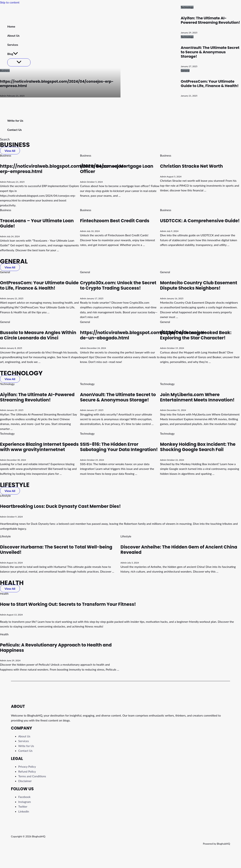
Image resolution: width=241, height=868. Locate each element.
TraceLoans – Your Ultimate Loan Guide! (37, 223)
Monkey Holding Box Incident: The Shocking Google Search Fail (198, 447)
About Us (24, 736)
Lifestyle (5, 495)
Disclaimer (25, 781)
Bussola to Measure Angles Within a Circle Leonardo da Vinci (38, 335)
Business (5, 71)
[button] (5, 139)
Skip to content (10, 2)
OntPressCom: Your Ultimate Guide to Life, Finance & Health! (210, 84)
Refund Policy (27, 771)
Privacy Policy (27, 766)
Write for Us (26, 746)
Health (4, 593)
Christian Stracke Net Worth (191, 166)
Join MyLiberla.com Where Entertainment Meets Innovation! (197, 397)
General (185, 71)
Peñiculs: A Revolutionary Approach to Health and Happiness (56, 648)
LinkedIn (24, 811)
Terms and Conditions (32, 776)
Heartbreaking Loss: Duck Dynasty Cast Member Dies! (60, 506)
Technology (187, 7)
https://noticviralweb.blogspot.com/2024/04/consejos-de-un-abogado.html (143, 335)
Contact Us (25, 751)
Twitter (23, 806)
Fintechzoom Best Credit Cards (115, 221)
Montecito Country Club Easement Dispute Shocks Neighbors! (198, 285)
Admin (3, 96)
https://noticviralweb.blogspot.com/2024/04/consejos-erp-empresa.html (57, 84)
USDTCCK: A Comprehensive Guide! (200, 221)
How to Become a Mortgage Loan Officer (117, 169)
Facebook (24, 797)
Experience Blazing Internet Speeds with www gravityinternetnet (39, 447)
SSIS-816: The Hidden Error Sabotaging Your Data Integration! (119, 447)
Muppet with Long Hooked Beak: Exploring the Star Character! (196, 335)
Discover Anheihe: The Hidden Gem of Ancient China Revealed (179, 550)
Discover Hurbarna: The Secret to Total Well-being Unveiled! (56, 550)
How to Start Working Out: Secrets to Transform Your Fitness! (68, 604)
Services (24, 741)
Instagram (25, 802)
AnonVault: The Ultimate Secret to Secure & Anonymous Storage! (210, 52)
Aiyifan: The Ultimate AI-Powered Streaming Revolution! (210, 20)
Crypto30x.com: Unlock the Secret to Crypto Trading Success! (118, 285)
